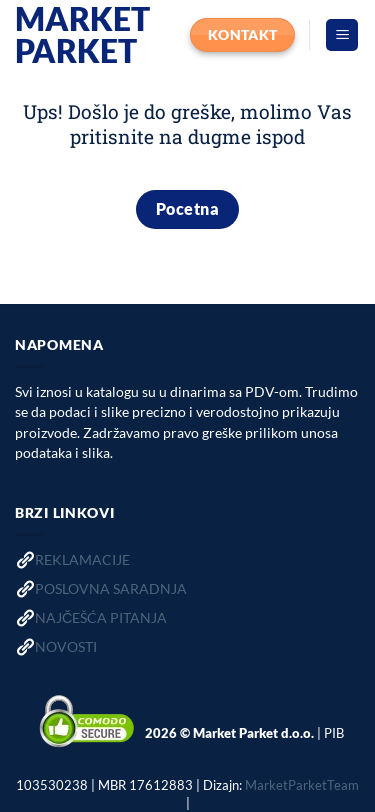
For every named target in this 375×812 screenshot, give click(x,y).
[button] (342, 35)
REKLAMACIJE (82, 559)
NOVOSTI (66, 646)
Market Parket (82, 35)
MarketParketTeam (302, 785)
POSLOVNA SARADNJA (111, 588)
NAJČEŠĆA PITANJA (101, 617)
